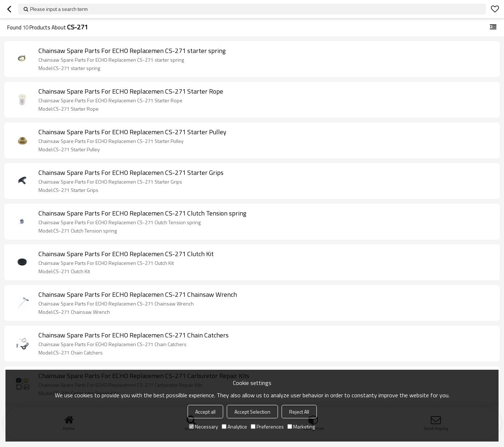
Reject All (299, 412)
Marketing (301, 427)
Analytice (234, 427)
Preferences (267, 427)
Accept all (205, 412)
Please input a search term (59, 9)
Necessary (204, 427)
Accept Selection (252, 412)
